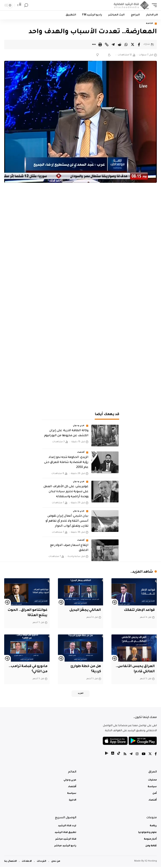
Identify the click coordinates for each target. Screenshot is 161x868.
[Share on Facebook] (139, 44)
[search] (26, 5)
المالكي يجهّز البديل (84, 611)
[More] (94, 44)
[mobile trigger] (153, 5)
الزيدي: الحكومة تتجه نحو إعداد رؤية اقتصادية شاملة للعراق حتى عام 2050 (66, 463)
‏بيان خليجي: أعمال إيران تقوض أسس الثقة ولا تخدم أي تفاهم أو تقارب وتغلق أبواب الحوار (67, 521)
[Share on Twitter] (133, 44)
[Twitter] (150, 755)
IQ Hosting (151, 862)
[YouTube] (143, 755)
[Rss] (124, 755)
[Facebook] (156, 755)
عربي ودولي (79, 426)
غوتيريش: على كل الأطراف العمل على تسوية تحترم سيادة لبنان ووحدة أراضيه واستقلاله (66, 492)
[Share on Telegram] (113, 44)
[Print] (100, 44)
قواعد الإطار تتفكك (139, 611)
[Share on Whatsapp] (126, 44)
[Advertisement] (80, 371)
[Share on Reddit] (120, 44)
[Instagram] (137, 755)
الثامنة (150, 24)
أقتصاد (81, 453)
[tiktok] (118, 755)
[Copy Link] (107, 44)
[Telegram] (131, 755)
